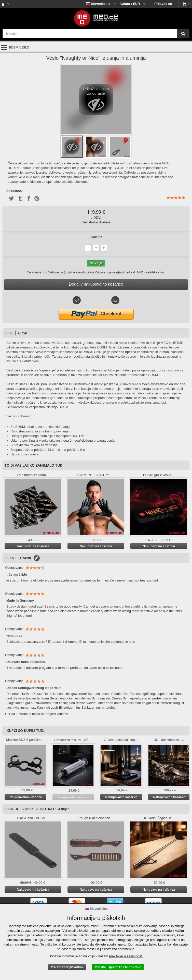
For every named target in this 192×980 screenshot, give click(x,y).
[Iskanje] (183, 34)
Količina (96, 237)
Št (8, 191)
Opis (9, 333)
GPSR (23, 333)
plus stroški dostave (96, 222)
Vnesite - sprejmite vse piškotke (118, 967)
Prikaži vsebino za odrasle (96, 101)
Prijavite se (163, 4)
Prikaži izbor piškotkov (67, 967)
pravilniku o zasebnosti (126, 956)
